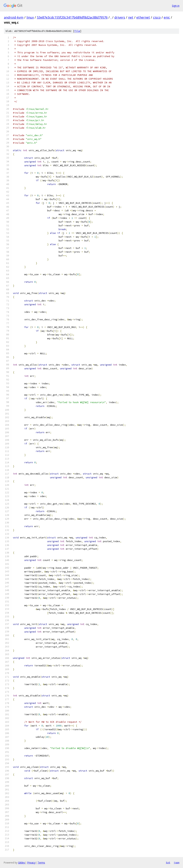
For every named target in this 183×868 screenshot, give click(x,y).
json (177, 862)
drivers (120, 17)
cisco (157, 17)
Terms (41, 863)
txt (168, 862)
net (131, 17)
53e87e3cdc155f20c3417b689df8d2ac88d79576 (72, 17)
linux (30, 17)
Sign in (176, 6)
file (77, 31)
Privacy (31, 863)
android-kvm (14, 17)
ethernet (143, 17)
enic (167, 17)
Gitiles (22, 863)
